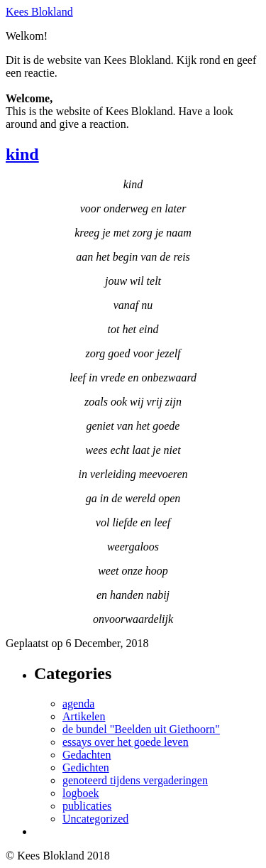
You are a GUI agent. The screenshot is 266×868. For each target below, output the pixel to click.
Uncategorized (95, 819)
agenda (78, 704)
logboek (81, 793)
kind (22, 154)
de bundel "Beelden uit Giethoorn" (141, 729)
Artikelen (84, 716)
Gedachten (87, 755)
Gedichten (86, 767)
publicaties (87, 806)
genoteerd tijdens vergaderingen (135, 780)
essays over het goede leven (126, 742)
